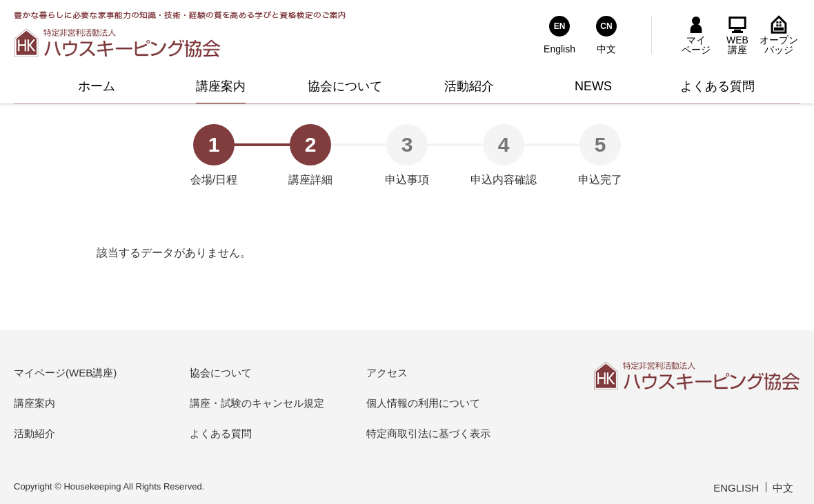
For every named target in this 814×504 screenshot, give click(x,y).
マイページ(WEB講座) (65, 373)
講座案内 (34, 403)
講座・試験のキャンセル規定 (257, 403)
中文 (783, 488)
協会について (221, 373)
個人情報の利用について (423, 403)
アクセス (387, 373)
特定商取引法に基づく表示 (428, 433)
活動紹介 (34, 433)
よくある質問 (221, 433)
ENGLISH (736, 488)
